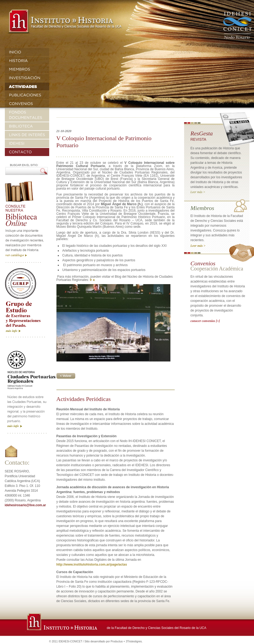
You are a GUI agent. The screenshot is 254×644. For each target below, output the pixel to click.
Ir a (92, 280)
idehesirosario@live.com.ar (25, 505)
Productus (117, 641)
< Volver (66, 376)
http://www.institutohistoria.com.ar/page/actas (92, 565)
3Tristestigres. (134, 641)
